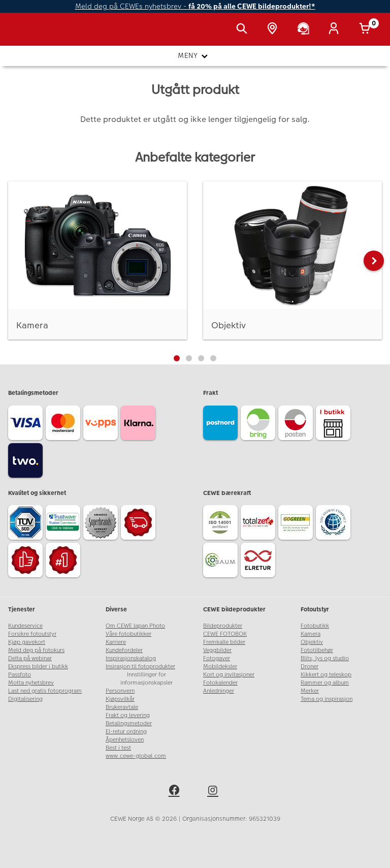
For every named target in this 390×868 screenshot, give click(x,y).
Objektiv (312, 642)
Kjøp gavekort (27, 642)
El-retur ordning (126, 732)
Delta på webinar (30, 658)
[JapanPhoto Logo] (29, 35)
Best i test (118, 748)
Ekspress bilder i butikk (38, 666)
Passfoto (20, 675)
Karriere (116, 642)
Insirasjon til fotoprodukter (140, 666)
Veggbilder (217, 650)
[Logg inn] (336, 29)
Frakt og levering (128, 715)
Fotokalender (220, 683)
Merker (310, 691)
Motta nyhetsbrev (31, 683)
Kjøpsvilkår (120, 699)
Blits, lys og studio (325, 658)
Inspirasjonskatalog (131, 658)
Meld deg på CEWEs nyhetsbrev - (195, 6)
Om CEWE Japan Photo (135, 626)
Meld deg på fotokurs (36, 650)
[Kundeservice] (305, 29)
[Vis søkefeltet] (244, 29)
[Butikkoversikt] (274, 29)
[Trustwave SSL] (64, 524)
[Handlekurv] (367, 29)
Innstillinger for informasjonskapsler (147, 679)
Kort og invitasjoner (229, 675)
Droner (310, 666)
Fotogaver (217, 658)
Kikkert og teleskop (326, 675)
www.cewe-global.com (136, 756)
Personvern (120, 691)
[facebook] (176, 792)
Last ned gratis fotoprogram (45, 691)
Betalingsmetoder (129, 723)
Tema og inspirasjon (327, 699)
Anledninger (219, 691)
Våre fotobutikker (128, 634)
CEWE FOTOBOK (225, 634)
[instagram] (214, 792)
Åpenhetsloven (125, 740)
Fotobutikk (315, 626)
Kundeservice (25, 626)
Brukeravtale (122, 707)
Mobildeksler (220, 666)
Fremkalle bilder (224, 642)
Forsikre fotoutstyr (32, 634)
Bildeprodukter (223, 626)
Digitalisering (25, 699)
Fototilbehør (317, 650)
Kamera (311, 634)
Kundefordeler (124, 650)
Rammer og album (325, 683)
